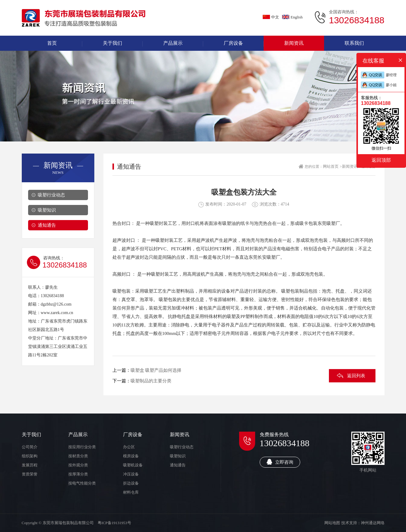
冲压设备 (131, 474)
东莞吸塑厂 (329, 223)
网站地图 (332, 523)
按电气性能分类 (82, 483)
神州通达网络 (373, 523)
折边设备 (131, 483)
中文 (271, 17)
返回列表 (356, 376)
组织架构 (30, 456)
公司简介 (30, 447)
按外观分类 (78, 465)
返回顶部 (381, 160)
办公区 (129, 447)
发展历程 (30, 465)
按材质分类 (78, 456)
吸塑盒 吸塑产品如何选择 (156, 370)
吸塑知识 (47, 210)
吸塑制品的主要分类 (151, 381)
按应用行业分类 (82, 447)
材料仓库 (131, 492)
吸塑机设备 (133, 465)
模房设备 (131, 456)
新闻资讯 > (351, 166)
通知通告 (47, 225)
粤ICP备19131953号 (114, 523)
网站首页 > (332, 166)
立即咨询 (280, 462)
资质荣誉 (30, 474)
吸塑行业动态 (51, 195)
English (292, 17)
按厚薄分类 (78, 474)
